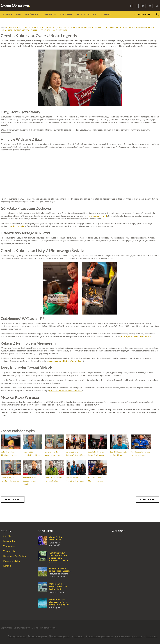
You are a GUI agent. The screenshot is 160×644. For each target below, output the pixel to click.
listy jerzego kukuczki (115, 27)
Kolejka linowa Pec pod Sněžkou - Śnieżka (60, 569)
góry (42, 27)
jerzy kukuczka (68, 27)
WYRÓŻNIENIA (66, 14)
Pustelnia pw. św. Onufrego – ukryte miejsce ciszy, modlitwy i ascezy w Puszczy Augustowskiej (53, 559)
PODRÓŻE (7, 14)
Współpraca (9, 546)
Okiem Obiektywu (16, 5)
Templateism (50, 628)
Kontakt (7, 566)
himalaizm (52, 27)
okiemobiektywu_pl (60, 636)
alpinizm (11, 27)
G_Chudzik (79, 636)
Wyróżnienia (9, 551)
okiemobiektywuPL (38, 636)
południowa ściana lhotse (30, 30)
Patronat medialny (12, 561)
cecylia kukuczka (28, 27)
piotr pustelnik (138, 27)
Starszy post (148, 499)
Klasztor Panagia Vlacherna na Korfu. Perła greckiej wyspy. (59, 602)
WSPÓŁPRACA (32, 14)
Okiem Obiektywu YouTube (101, 636)
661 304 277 (152, 636)
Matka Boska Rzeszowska (55, 538)
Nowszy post (13, 499)
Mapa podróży (10, 541)
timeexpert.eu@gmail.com (130, 636)
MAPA (19, 14)
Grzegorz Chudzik (17, 636)
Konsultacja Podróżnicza (15, 556)
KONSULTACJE (49, 14)
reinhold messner (57, 30)
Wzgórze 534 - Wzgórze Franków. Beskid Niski (58, 586)
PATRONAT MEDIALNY (87, 14)
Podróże (7, 536)
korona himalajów (89, 27)
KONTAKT (106, 14)
